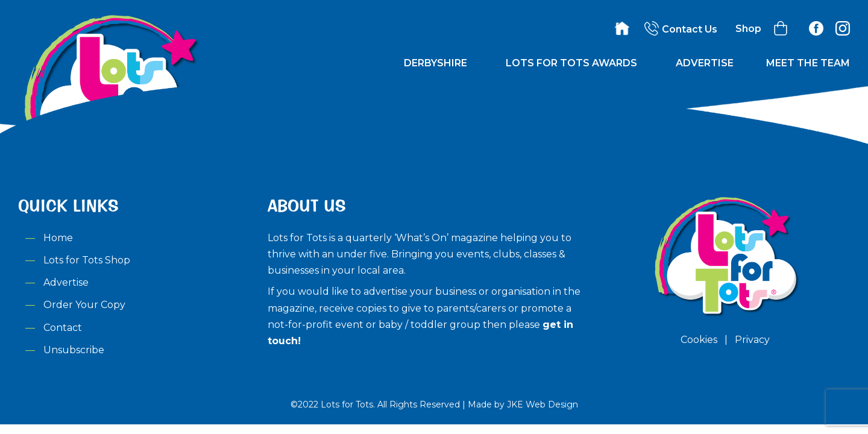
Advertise (705, 63)
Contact (63, 328)
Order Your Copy (84, 305)
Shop (748, 29)
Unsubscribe (74, 350)
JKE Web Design (542, 404)
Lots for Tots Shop (87, 260)
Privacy (752, 340)
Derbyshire (436, 63)
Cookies (699, 340)
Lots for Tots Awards (571, 63)
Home (58, 238)
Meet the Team (808, 63)
